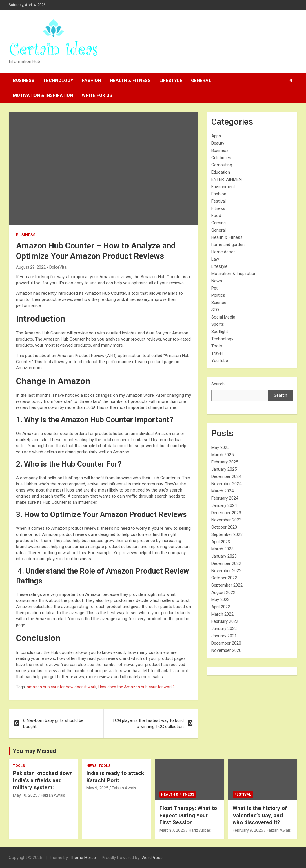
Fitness (218, 208)
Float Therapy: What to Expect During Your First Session (188, 815)
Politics (218, 295)
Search (218, 384)
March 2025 (222, 455)
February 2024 (225, 498)
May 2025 (220, 447)
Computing (222, 165)
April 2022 (221, 607)
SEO (215, 310)
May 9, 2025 (97, 788)
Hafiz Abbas (200, 830)
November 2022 (226, 571)
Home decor (223, 252)
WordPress (152, 858)
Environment (223, 187)
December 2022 (226, 563)
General (201, 81)
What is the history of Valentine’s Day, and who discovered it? (260, 815)
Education (221, 172)
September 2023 (227, 534)
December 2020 (226, 643)
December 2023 (226, 513)
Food (216, 216)
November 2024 (226, 484)
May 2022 (220, 600)
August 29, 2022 (31, 267)
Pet (214, 288)
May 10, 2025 (25, 795)
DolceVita (58, 267)
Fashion (92, 81)
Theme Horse (83, 858)
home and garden (228, 245)
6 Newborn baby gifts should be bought (53, 724)
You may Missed (34, 751)
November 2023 (226, 520)
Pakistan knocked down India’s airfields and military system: (43, 780)
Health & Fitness (130, 81)
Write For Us (97, 95)
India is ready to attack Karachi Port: (115, 777)
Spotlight (220, 332)
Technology (58, 81)
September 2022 (227, 585)
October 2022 (224, 578)
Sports (218, 324)
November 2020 (226, 650)
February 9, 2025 (248, 830)
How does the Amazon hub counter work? (136, 687)
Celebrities (221, 158)
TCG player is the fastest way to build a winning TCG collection (148, 724)
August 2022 (223, 592)
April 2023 (221, 542)
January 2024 (224, 505)
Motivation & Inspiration (43, 95)
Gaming (218, 223)
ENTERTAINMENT (228, 179)
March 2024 (222, 491)
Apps (216, 136)
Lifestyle (171, 81)
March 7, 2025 (172, 830)
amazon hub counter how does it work (62, 687)
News (217, 281)
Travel (217, 353)
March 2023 (222, 549)
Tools (217, 346)
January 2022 (224, 629)
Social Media (223, 317)
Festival (218, 201)
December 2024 (226, 476)
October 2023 (224, 527)
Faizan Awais (53, 795)
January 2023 (224, 556)
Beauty (218, 143)
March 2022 (222, 614)
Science (219, 303)
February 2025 (225, 462)
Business (24, 81)
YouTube (220, 361)
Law (215, 259)
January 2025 (224, 469)
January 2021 (224, 636)
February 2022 (225, 621)
